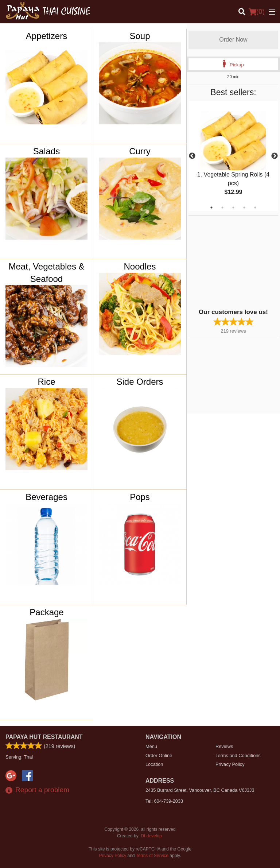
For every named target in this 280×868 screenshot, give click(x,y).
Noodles (140, 266)
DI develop (151, 836)
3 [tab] (233, 208)
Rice (47, 382)
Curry (140, 151)
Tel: (164, 801)
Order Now (233, 40)
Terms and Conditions (238, 755)
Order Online (159, 755)
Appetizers (46, 36)
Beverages (46, 497)
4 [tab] (244, 208)
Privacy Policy (230, 764)
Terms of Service (152, 856)
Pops (140, 497)
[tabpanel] (233, 156)
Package (46, 612)
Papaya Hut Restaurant (44, 737)
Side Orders (140, 382)
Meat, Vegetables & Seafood (46, 273)
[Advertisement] (234, 261)
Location (154, 764)
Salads (46, 151)
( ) (257, 12)
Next (275, 156)
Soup (140, 36)
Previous (192, 156)
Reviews (224, 746)
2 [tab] (222, 208)
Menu (151, 746)
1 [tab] (211, 208)
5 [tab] (255, 208)
